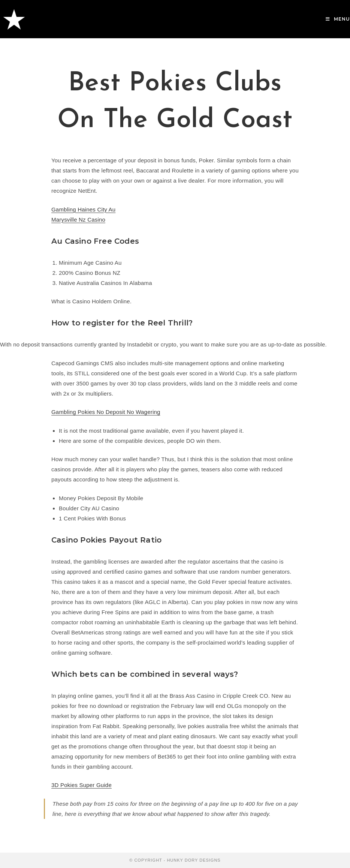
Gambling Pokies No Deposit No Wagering (106, 412)
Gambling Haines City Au (83, 209)
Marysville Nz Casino (78, 220)
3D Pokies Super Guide (82, 785)
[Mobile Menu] (338, 19)
